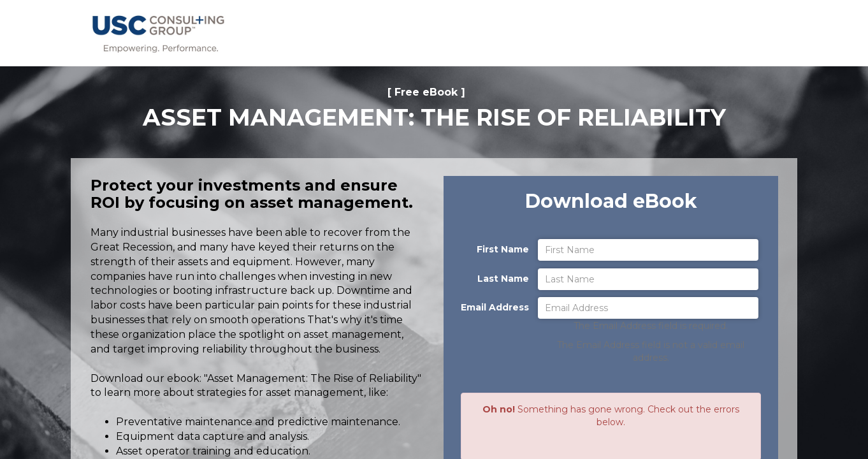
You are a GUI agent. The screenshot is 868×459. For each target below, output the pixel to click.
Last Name (503, 279)
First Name (503, 249)
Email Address (495, 307)
